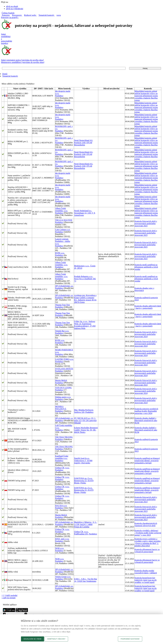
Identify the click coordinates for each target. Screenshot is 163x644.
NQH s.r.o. (60, 548)
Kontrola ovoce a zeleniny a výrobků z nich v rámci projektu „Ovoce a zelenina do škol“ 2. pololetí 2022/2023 (148, 542)
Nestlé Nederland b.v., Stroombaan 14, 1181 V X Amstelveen (85, 213)
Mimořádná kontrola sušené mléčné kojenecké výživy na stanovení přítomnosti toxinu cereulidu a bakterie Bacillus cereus (146, 96)
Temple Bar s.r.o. (62, 331)
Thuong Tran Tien (62, 305)
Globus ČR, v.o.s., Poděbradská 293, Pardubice (86, 533)
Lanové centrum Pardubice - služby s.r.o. (63, 241)
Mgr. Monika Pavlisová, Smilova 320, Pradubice (84, 411)
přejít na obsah (12, 6)
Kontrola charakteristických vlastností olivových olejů (146, 524)
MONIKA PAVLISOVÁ (61, 408)
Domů (5, 74)
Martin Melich (61, 380)
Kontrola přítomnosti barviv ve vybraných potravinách (147, 551)
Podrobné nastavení (130, 639)
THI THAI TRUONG (64, 437)
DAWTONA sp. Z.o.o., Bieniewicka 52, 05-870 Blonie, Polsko (84, 481)
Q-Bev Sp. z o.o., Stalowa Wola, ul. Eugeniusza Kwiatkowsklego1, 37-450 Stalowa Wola (85, 325)
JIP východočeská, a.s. (64, 286)
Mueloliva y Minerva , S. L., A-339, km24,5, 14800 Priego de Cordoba (86, 524)
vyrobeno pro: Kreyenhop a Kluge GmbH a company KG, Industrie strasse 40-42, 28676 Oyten (85, 299)
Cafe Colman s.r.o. (63, 230)
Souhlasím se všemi (33, 639)
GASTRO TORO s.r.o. (64, 359)
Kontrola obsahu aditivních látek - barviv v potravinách (148, 307)
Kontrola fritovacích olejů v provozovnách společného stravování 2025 (146, 224)
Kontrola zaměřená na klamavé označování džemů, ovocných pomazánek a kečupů (147, 461)
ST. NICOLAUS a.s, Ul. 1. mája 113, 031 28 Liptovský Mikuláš (85, 420)
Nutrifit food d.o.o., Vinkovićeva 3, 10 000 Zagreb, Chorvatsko (83, 461)
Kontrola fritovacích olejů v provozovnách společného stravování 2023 (146, 500)
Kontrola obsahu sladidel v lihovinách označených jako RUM (146, 420)
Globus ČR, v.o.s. (62, 468)
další (8, 595)
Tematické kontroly (10, 76)
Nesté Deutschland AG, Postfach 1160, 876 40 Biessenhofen (84, 143)
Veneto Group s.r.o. (63, 577)
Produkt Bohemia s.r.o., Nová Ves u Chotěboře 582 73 (85, 279)
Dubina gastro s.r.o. (63, 397)
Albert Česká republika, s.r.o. (61, 210)
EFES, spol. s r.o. (62, 539)
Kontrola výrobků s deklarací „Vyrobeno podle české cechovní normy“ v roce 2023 (148, 533)
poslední (14, 595)
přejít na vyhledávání (15, 9)
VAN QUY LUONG (63, 388)
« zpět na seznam (9, 598)
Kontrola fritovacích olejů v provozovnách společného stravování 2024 (146, 334)
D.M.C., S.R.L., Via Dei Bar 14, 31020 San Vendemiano (86, 580)
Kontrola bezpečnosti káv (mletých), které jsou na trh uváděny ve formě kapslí (146, 580)
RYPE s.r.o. (60, 253)
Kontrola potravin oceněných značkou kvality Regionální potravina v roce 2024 (146, 411)
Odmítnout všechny (56, 639)
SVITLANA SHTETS (64, 369)
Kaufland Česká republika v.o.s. (62, 457)
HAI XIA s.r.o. (61, 506)
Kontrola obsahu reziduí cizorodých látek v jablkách (146, 572)
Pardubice (59, 96)
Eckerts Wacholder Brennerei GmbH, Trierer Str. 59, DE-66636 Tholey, (86, 430)
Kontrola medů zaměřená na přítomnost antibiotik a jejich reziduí (146, 267)
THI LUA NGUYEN (64, 220)
